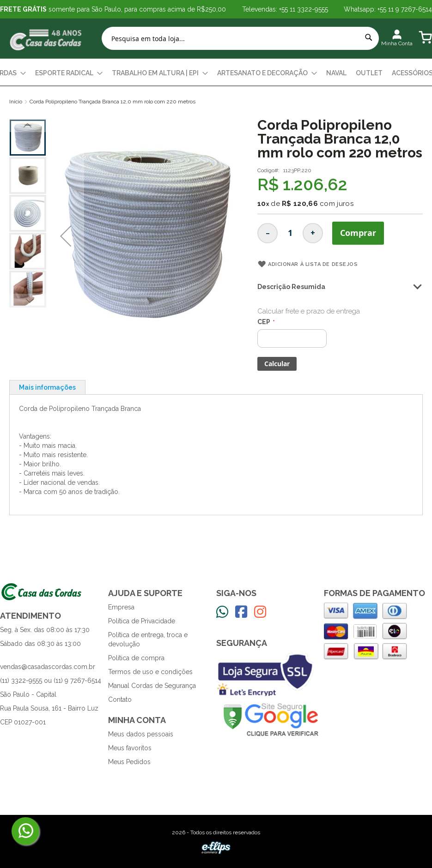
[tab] (47, 387)
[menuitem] (69, 73)
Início (16, 102)
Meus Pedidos (129, 762)
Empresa (121, 607)
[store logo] (46, 39)
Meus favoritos (130, 748)
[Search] (369, 37)
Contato (120, 699)
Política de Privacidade (142, 621)
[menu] (216, 73)
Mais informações (47, 387)
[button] (66, 236)
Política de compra (136, 658)
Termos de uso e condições (150, 672)
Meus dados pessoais (141, 734)
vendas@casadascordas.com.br (48, 667)
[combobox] (240, 38)
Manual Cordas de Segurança (152, 686)
